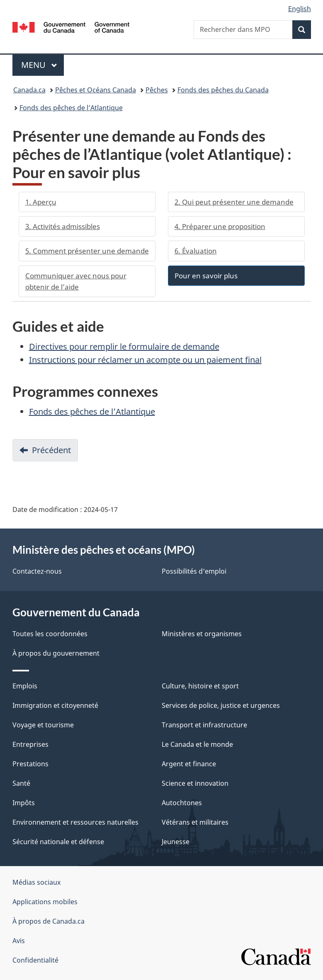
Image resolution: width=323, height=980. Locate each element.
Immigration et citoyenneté (55, 705)
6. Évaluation (196, 251)
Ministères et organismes (202, 634)
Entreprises (30, 744)
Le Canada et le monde (197, 744)
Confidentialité (35, 960)
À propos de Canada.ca (49, 921)
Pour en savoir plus (206, 276)
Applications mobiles (45, 902)
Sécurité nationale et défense (58, 842)
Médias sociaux (36, 882)
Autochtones (182, 803)
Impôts (24, 803)
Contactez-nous (37, 571)
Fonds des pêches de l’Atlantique (71, 108)
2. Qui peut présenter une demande (234, 202)
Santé (21, 783)
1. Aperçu (41, 202)
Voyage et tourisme (43, 725)
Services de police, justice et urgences (221, 705)
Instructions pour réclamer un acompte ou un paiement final (145, 360)
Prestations (30, 764)
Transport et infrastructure (204, 725)
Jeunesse (176, 842)
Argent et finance (189, 764)
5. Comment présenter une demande (87, 251)
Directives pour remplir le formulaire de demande (124, 346)
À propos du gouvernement (56, 653)
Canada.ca (29, 90)
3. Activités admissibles (63, 226)
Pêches (157, 90)
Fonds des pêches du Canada (223, 90)
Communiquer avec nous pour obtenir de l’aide (76, 281)
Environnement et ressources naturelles (75, 822)
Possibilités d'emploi (194, 571)
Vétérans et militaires (195, 822)
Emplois (25, 686)
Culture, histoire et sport (200, 686)
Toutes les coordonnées (50, 634)
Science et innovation (195, 783)
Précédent (55, 453)
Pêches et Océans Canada (96, 90)
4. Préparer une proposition (220, 226)
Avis (19, 941)
